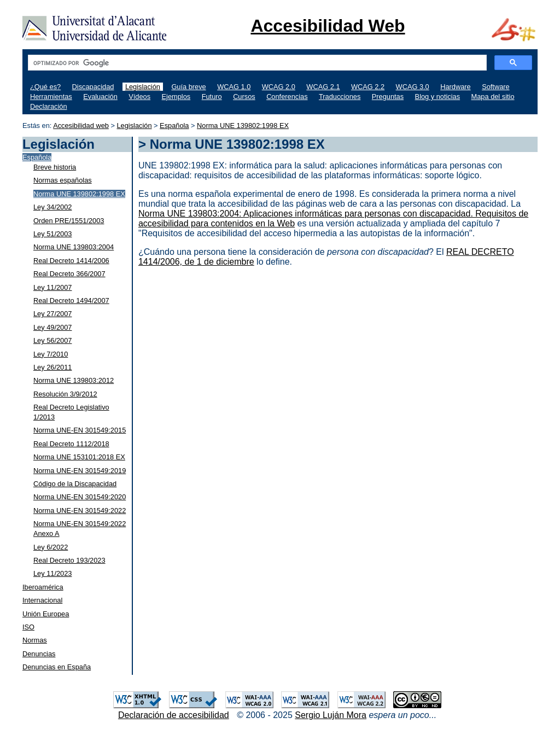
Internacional (42, 600)
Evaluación (100, 97)
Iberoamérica (43, 587)
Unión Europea (46, 614)
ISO (28, 627)
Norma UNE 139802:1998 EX (243, 126)
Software (496, 87)
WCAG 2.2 (368, 87)
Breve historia (55, 167)
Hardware (455, 87)
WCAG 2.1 (323, 87)
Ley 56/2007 (52, 340)
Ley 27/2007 (52, 314)
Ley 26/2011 (52, 367)
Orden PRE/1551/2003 (69, 221)
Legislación (143, 87)
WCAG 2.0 (279, 87)
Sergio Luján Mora (331, 715)
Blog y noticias (438, 97)
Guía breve (188, 87)
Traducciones (340, 97)
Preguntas (388, 97)
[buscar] (256, 63)
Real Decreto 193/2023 (69, 560)
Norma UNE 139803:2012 (74, 380)
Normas (35, 640)
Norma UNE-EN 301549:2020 (80, 497)
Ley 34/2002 (52, 207)
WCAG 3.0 (413, 87)
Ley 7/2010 (51, 354)
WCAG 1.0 (234, 87)
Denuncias (39, 654)
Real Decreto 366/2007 (69, 274)
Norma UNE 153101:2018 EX (79, 457)
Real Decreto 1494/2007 (71, 301)
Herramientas (51, 97)
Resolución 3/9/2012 (65, 394)
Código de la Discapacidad (75, 484)
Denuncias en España (57, 667)
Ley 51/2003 (52, 234)
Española (174, 126)
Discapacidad (93, 87)
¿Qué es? (45, 87)
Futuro (212, 97)
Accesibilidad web (81, 126)
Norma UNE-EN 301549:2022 (80, 510)
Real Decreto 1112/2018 (71, 444)
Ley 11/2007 (52, 287)
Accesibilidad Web (328, 26)
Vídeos (139, 97)
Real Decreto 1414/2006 (71, 261)
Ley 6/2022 (51, 547)
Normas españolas (63, 180)
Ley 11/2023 (52, 573)
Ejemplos (176, 97)
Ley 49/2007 (52, 327)
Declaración (49, 106)
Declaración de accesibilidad (174, 715)
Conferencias (287, 97)
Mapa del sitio (493, 97)
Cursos (244, 97)
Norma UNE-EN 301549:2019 (80, 471)
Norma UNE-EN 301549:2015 (80, 430)
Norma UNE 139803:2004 (74, 247)
